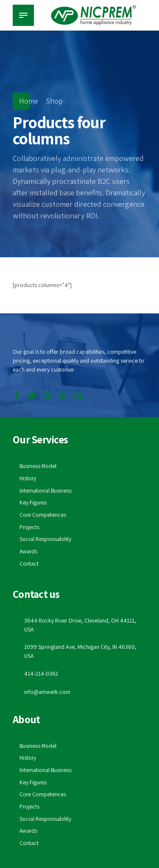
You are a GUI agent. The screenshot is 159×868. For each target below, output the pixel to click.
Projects (30, 527)
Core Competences (43, 515)
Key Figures (33, 502)
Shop (54, 101)
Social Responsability (45, 539)
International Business (46, 490)
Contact (29, 564)
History (28, 478)
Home (29, 101)
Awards (29, 551)
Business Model (38, 466)
